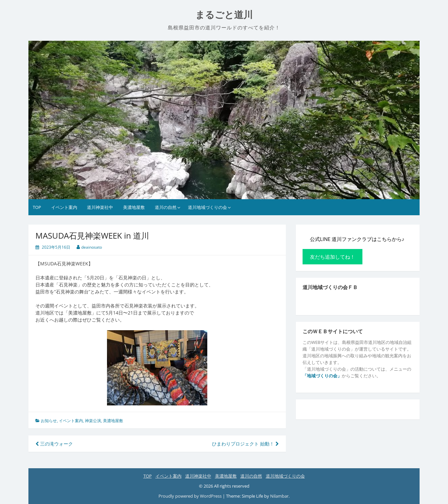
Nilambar (279, 496)
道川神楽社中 (100, 207)
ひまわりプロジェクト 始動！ (245, 444)
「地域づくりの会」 (322, 376)
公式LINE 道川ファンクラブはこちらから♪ (357, 239)
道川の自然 (166, 207)
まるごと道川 (224, 15)
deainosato (92, 247)
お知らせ (49, 421)
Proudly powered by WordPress (190, 496)
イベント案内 (64, 207)
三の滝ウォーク (54, 444)
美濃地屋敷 (134, 207)
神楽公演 (93, 421)
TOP (37, 207)
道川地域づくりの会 (207, 207)
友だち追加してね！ (332, 257)
